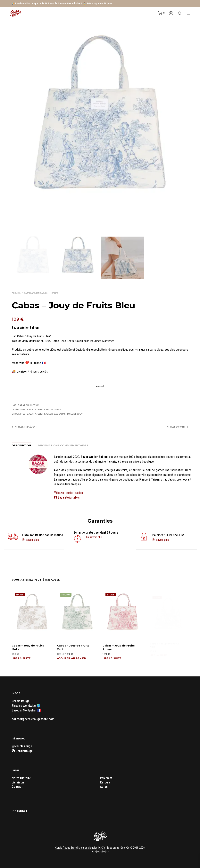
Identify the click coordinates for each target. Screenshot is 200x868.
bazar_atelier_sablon (70, 493)
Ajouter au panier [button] (72, 656)
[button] (161, 13)
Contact (17, 787)
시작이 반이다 (100, 851)
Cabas (55, 293)
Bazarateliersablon (67, 497)
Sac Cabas (60, 414)
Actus (104, 787)
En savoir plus (31, 540)
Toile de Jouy (75, 414)
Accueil (16, 293)
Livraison (18, 782)
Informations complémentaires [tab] (63, 445)
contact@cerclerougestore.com (33, 719)
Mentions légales (88, 847)
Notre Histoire (21, 778)
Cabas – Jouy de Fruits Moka (28, 647)
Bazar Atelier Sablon (36, 293)
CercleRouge (22, 751)
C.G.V (102, 847)
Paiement (106, 778)
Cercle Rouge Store (66, 847)
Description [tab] (21, 445)
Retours (105, 782)
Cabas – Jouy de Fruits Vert (73, 646)
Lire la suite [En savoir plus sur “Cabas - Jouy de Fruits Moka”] (21, 658)
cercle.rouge (22, 746)
